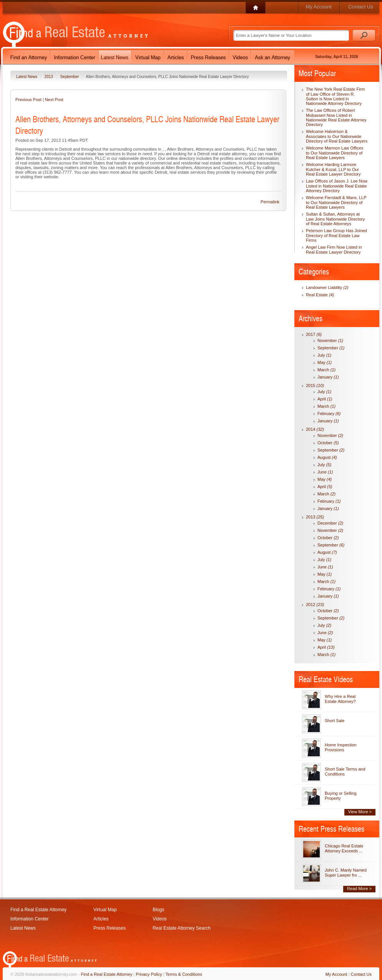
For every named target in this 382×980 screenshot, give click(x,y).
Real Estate (320, 295)
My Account (318, 7)
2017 (314, 334)
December (330, 523)
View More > (360, 812)
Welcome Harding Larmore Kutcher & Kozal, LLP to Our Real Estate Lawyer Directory (333, 169)
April (325, 399)
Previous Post (28, 100)
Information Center (29, 919)
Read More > (359, 889)
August (327, 457)
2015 (315, 385)
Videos (159, 919)
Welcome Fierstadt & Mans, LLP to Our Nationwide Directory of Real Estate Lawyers (336, 202)
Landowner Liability (327, 287)
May (325, 362)
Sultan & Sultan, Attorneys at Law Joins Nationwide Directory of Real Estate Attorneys (335, 219)
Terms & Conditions (184, 974)
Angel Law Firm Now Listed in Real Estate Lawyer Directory (334, 250)
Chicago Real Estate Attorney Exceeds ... (344, 848)
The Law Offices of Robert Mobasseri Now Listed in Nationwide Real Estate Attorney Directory (336, 117)
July (324, 355)
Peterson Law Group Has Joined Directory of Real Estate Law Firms (336, 235)
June (325, 472)
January (328, 377)
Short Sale (335, 721)
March (326, 370)
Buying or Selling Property (341, 796)
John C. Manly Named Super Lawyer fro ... (346, 873)
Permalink (270, 202)
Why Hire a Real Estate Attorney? (340, 699)
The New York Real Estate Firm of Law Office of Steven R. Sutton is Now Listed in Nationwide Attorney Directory (335, 96)
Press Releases (110, 928)
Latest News (27, 77)
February (329, 414)
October (328, 443)
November (330, 341)
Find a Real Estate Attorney (38, 910)
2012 (315, 605)
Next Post (54, 100)
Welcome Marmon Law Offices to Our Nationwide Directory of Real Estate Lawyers (335, 153)
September (70, 77)
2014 (315, 429)
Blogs (158, 910)
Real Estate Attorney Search (182, 928)
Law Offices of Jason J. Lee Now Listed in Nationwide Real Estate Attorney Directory (337, 186)
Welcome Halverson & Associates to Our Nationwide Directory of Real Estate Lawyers (337, 136)
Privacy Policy (149, 974)
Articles (101, 919)
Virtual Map (105, 910)
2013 (49, 77)
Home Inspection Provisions (341, 747)
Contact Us (360, 7)
